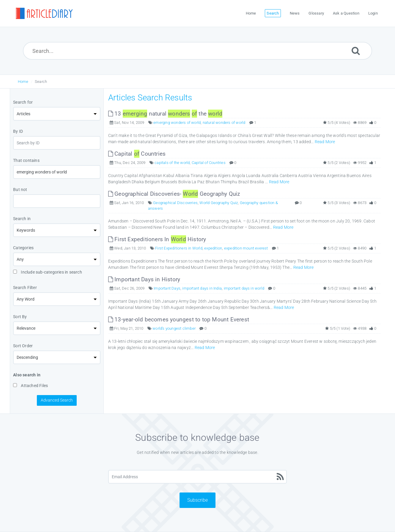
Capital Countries (137, 154)
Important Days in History (144, 279)
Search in (22, 219)
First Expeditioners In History (157, 239)
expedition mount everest (246, 248)
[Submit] (356, 51)
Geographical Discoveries (175, 203)
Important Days (167, 288)
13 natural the (165, 114)
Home (23, 82)
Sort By (20, 317)
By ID (18, 131)
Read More (325, 142)
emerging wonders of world (177, 123)
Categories (23, 248)
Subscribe (197, 500)
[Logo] (44, 13)
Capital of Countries (209, 163)
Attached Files (30, 386)
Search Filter (25, 288)
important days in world (244, 288)
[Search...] (198, 51)
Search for (23, 102)
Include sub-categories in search (48, 272)
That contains (26, 160)
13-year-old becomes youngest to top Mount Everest (179, 319)
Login (373, 13)
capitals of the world (172, 163)
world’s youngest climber (174, 328)
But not (20, 190)
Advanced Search (57, 400)
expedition (213, 248)
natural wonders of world (224, 123)
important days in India (202, 288)
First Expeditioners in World (179, 248)
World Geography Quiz (219, 203)
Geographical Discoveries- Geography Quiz (174, 194)
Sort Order (23, 346)
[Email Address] (197, 477)
